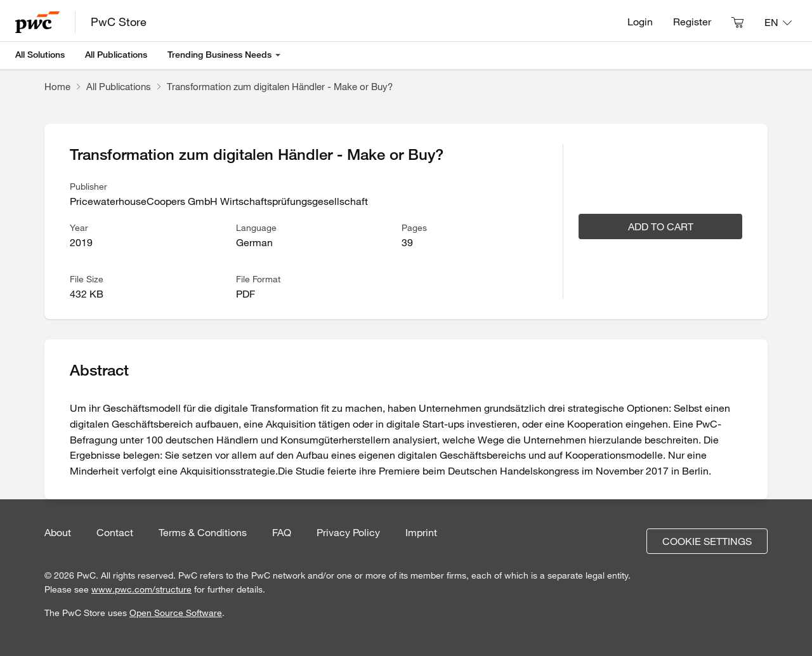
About (58, 532)
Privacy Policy (348, 532)
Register (692, 22)
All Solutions (40, 55)
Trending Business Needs (219, 55)
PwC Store (119, 22)
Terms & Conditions (203, 532)
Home (57, 86)
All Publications (116, 55)
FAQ (282, 532)
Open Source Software (176, 613)
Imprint (421, 532)
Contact (115, 532)
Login (640, 22)
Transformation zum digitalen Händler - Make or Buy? (280, 86)
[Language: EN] (778, 22)
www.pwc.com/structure (141, 589)
